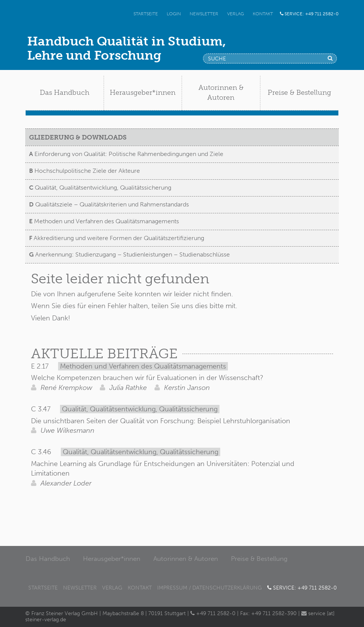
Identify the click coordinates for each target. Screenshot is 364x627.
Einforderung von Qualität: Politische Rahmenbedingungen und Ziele (126, 154)
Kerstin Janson (182, 388)
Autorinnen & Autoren (186, 559)
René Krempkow (62, 388)
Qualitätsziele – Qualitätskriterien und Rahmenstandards (109, 204)
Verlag (236, 14)
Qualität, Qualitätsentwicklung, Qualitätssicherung (100, 188)
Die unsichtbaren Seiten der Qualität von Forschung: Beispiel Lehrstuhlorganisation (161, 421)
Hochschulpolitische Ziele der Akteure (84, 171)
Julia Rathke (123, 388)
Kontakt (263, 14)
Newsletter (204, 14)
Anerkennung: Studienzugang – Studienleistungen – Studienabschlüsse (129, 254)
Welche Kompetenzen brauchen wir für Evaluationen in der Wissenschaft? (147, 378)
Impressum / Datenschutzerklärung (210, 588)
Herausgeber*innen (112, 559)
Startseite (146, 14)
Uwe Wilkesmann (63, 430)
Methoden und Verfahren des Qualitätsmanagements (104, 221)
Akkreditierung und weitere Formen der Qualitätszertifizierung (117, 238)
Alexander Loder (61, 483)
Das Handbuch (48, 559)
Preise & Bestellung (259, 559)
